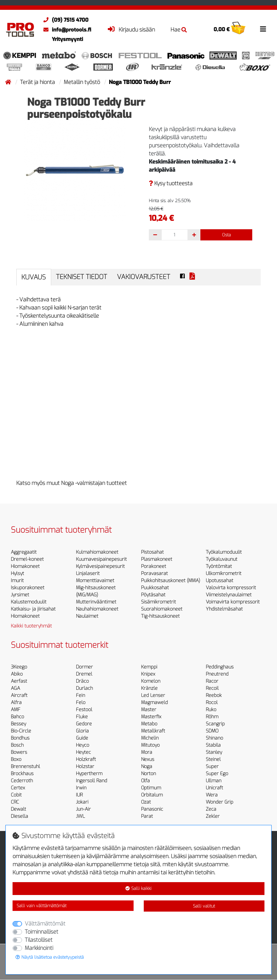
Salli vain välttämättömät (42, 906)
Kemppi (149, 667)
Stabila (213, 745)
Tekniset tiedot (82, 277)
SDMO (212, 731)
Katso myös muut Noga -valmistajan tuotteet (72, 483)
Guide (82, 738)
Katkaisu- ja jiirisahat (33, 609)
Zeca (211, 809)
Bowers (19, 752)
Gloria (82, 731)
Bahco (17, 717)
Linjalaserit (88, 573)
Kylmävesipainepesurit (100, 566)
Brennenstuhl (25, 766)
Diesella (19, 816)
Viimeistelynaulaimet (229, 595)
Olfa (145, 781)
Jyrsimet (20, 595)
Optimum (151, 788)
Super (212, 766)
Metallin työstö (83, 82)
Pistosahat (152, 552)
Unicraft (214, 788)
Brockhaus (22, 774)
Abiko (17, 674)
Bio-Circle (21, 731)
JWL (80, 816)
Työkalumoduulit (224, 552)
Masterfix (151, 717)
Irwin (81, 788)
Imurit (17, 581)
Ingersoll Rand (92, 781)
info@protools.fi (66, 30)
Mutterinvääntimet (96, 602)
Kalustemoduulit (29, 602)
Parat (147, 816)
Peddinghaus (220, 667)
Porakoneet (154, 566)
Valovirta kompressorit (231, 588)
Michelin (150, 738)
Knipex (148, 674)
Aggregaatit (24, 552)
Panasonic (152, 809)
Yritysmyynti (67, 39)
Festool (84, 710)
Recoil (212, 688)
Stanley (214, 752)
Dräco (82, 681)
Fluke (82, 717)
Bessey (18, 724)
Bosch (17, 745)
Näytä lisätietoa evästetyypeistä (50, 957)
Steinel (213, 759)
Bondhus (20, 738)
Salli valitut (204, 906)
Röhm (212, 717)
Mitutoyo (150, 745)
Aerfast (19, 681)
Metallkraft (153, 731)
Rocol (212, 702)
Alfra (16, 702)
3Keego (19, 667)
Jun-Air (83, 809)
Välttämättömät (45, 924)
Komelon (151, 681)
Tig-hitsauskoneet (160, 616)
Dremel (84, 674)
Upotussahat (220, 581)
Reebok (214, 695)
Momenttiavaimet (95, 581)
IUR (79, 795)
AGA (15, 688)
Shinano (214, 738)
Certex (18, 788)
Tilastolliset (39, 940)
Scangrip (215, 724)
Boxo (16, 759)
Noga (147, 766)
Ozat (146, 802)
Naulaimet (87, 616)
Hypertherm (89, 774)
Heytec (83, 752)
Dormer (84, 667)
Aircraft (19, 695)
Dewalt (18, 809)
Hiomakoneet (25, 566)
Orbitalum (152, 795)
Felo (81, 702)
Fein (81, 695)
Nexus (148, 759)
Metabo (149, 724)
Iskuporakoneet (28, 588)
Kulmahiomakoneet (97, 552)
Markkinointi (39, 948)
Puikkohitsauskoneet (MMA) (171, 581)
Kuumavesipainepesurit (101, 559)
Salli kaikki (138, 888)
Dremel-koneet (27, 559)
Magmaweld (154, 702)
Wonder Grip (220, 802)
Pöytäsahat (153, 595)
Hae (179, 30)
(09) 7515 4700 (64, 20)
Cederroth (22, 781)
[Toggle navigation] (263, 29)
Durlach (84, 688)
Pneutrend (217, 674)
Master (149, 710)
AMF (16, 710)
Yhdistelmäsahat (224, 609)
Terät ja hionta (38, 82)
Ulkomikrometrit (224, 573)
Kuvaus (34, 277)
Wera (212, 795)
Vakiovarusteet (144, 277)
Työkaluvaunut (222, 559)
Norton (149, 774)
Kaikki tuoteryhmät (31, 626)
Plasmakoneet (157, 559)
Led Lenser (153, 695)
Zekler (213, 816)
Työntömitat (219, 566)
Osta (226, 235)
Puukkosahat (155, 588)
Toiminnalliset (42, 932)
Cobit (16, 795)
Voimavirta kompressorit (233, 602)
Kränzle (149, 688)
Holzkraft (86, 759)
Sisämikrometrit (159, 602)
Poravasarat (154, 573)
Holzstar (85, 766)
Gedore (84, 724)
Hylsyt (17, 573)
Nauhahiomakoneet (97, 609)
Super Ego (217, 774)
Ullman (214, 781)
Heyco (83, 745)
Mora (147, 752)
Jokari (82, 802)
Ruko (211, 710)
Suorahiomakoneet (162, 609)
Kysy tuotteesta (171, 183)
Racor (212, 681)
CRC (15, 802)
